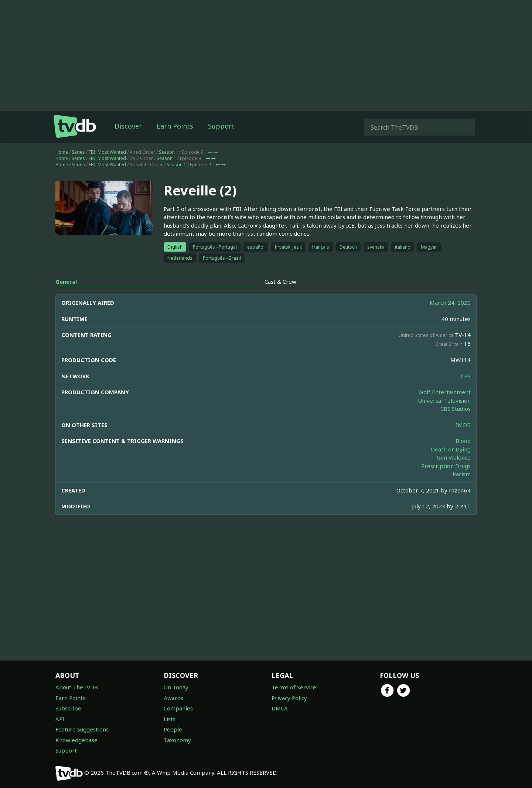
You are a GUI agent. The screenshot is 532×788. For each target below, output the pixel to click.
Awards (173, 698)
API (60, 719)
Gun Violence (454, 457)
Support (221, 126)
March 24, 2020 (450, 303)
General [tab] (66, 282)
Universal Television (444, 400)
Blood (463, 441)
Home (62, 152)
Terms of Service (294, 687)
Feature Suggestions (82, 729)
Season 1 (169, 152)
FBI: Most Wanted (107, 152)
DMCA (280, 708)
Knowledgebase (76, 740)
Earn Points (175, 126)
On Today (176, 687)
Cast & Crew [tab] (280, 282)
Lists (170, 719)
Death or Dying (451, 449)
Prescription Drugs (446, 466)
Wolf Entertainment (444, 392)
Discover (128, 126)
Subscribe (68, 708)
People (173, 729)
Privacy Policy (289, 698)
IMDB (463, 425)
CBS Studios (456, 409)
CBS (466, 376)
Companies (178, 708)
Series (78, 152)
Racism (462, 474)
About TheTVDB (77, 687)
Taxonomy (177, 740)
